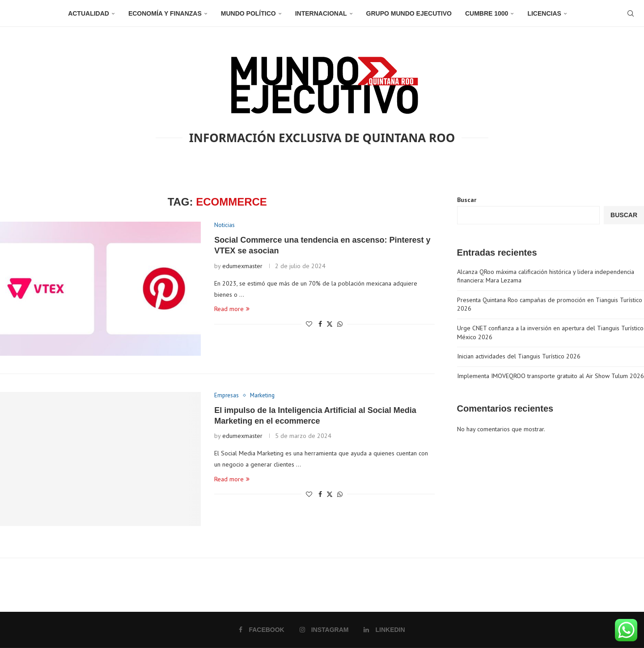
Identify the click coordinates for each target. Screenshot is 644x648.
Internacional (321, 13)
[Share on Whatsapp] (340, 324)
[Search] (631, 13)
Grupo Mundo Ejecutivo (409, 13)
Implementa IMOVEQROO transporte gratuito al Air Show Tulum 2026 (551, 376)
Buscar (467, 200)
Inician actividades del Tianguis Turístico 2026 (519, 356)
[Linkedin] (384, 630)
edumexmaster (242, 266)
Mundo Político (248, 13)
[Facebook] (261, 630)
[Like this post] (309, 324)
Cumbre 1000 (487, 13)
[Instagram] (324, 630)
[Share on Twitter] (330, 324)
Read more (232, 309)
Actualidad (89, 13)
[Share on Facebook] (320, 324)
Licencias (544, 13)
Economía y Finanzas (165, 13)
